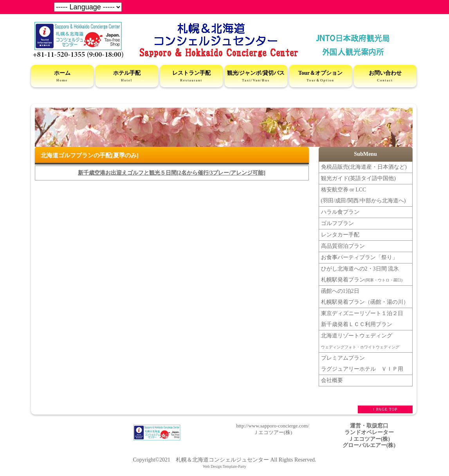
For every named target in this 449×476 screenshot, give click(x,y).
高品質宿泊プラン (343, 246)
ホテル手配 (127, 77)
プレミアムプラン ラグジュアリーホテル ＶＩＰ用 (362, 363)
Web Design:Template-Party (224, 466)
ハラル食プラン (340, 212)
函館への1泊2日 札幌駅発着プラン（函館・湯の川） (365, 297)
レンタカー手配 (340, 235)
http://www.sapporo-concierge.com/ (273, 426)
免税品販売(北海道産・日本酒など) (364, 167)
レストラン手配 (191, 77)
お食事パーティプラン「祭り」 (359, 257)
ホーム (62, 77)
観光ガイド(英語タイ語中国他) (358, 178)
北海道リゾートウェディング (360, 341)
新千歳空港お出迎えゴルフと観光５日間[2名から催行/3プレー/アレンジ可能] (172, 173)
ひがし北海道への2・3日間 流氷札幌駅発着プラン (362, 274)
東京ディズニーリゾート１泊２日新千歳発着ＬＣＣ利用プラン (362, 319)
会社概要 (332, 380)
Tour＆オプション (321, 77)
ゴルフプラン (337, 223)
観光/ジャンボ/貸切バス (256, 77)
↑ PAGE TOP (385, 409)
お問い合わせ (385, 77)
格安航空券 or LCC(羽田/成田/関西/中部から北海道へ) (363, 195)
